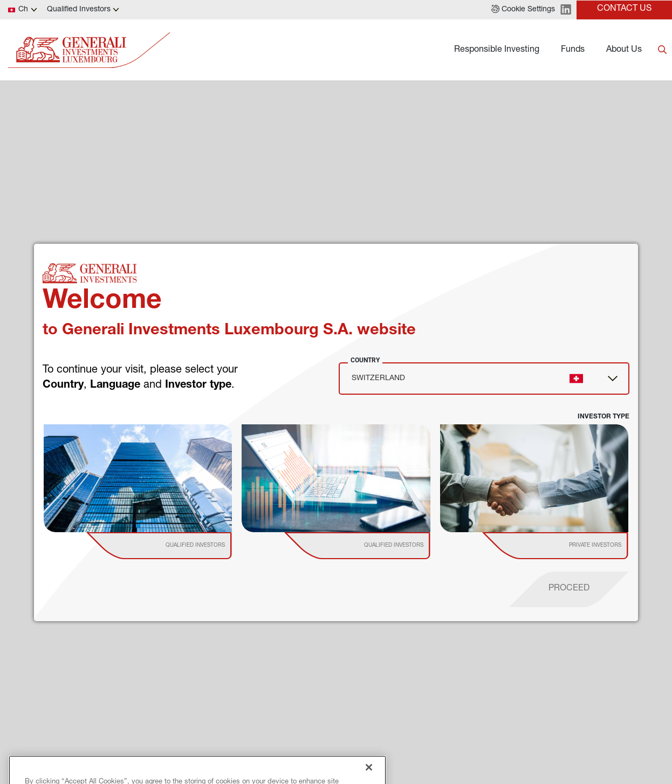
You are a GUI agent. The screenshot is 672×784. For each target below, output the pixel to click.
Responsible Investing (497, 50)
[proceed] (569, 589)
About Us (624, 50)
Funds (573, 50)
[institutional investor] (175, 546)
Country (365, 360)
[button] (523, 10)
